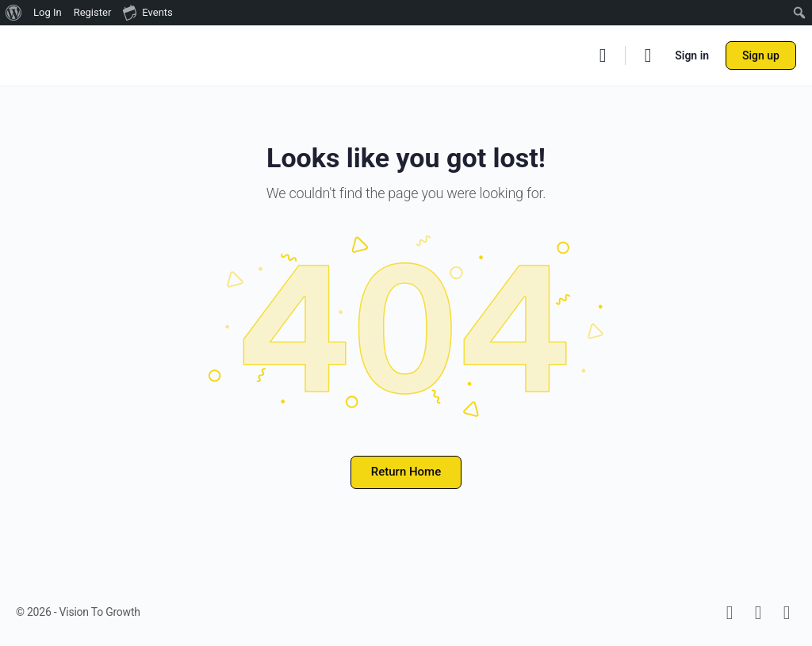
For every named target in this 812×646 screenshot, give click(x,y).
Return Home (406, 472)
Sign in (692, 55)
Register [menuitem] (93, 12)
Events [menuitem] (147, 12)
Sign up (761, 55)
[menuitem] (14, 13)
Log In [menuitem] (48, 12)
